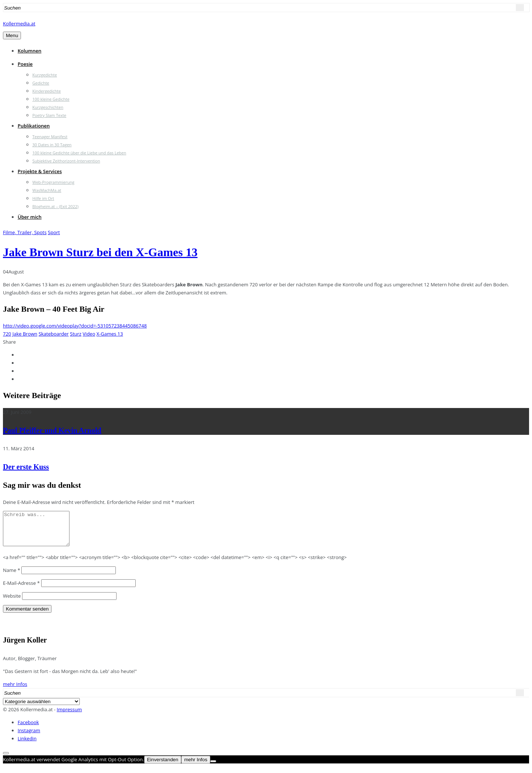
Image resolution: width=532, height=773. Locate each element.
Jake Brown (25, 334)
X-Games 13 (110, 334)
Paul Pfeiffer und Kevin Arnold (52, 430)
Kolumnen (30, 51)
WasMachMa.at (47, 190)
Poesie (25, 64)
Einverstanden (163, 766)
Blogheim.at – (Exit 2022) (56, 206)
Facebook (28, 729)
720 (7, 334)
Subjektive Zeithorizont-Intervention (66, 161)
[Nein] (213, 768)
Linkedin (27, 745)
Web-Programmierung (53, 182)
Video (89, 334)
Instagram (29, 737)
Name (12, 577)
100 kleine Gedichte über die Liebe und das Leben (79, 153)
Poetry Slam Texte (49, 115)
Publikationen (34, 126)
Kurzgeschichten (48, 107)
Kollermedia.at (19, 24)
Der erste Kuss (26, 467)
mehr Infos (15, 691)
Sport (54, 232)
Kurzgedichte (45, 75)
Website (12, 602)
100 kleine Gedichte (51, 99)
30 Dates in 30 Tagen (52, 145)
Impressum (69, 716)
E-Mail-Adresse (21, 590)
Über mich (30, 217)
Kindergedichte (47, 91)
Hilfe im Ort (43, 198)
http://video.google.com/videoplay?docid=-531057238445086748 (75, 326)
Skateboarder (54, 334)
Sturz (76, 334)
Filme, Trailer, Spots (25, 232)
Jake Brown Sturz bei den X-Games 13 (100, 252)
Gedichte (41, 83)
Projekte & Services (40, 171)
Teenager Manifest (50, 137)
